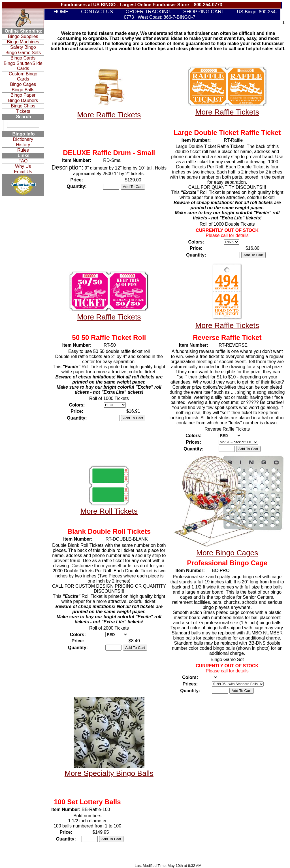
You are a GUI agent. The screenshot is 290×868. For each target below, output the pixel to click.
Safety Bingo (23, 47)
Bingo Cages (23, 84)
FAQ (23, 161)
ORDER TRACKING (148, 12)
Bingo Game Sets (23, 53)
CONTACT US (97, 12)
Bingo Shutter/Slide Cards (23, 66)
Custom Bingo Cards (23, 76)
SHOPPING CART (204, 12)
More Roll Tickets (109, 511)
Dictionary (23, 139)
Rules (23, 150)
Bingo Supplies (23, 36)
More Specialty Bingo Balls (109, 773)
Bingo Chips (23, 106)
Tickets (23, 111)
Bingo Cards (23, 58)
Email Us (23, 172)
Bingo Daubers (23, 100)
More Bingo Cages (227, 553)
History (23, 145)
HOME (61, 12)
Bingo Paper (23, 95)
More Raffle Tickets (109, 115)
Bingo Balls (23, 90)
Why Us (23, 166)
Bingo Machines (23, 42)
